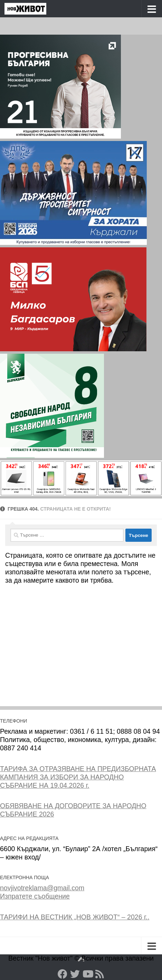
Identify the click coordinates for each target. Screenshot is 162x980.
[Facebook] (63, 974)
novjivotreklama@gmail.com (42, 888)
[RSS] (100, 974)
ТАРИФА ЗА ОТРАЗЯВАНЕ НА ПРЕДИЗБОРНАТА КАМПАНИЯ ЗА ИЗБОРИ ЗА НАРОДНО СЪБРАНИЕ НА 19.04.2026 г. (78, 777)
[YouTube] (87, 974)
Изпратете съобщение (35, 896)
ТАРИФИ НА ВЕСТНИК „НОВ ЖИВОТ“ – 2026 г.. (75, 917)
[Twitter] (75, 974)
